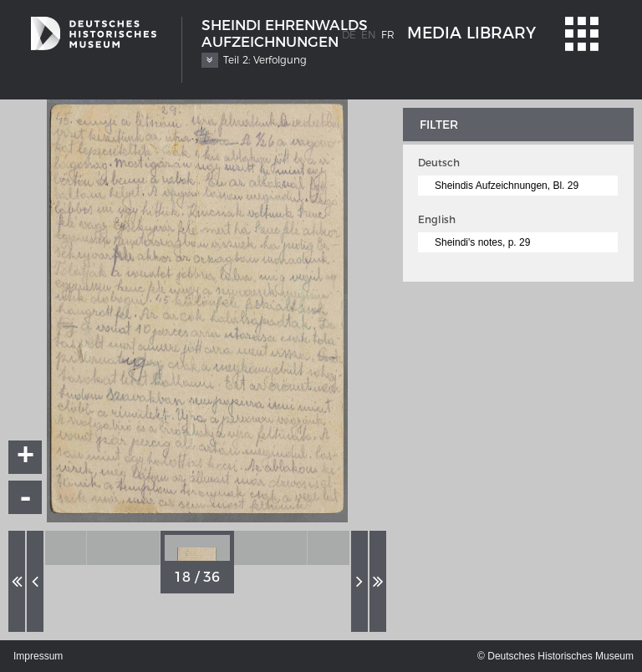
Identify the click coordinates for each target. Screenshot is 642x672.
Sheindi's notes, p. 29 (482, 242)
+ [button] (26, 457)
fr (388, 35)
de (349, 35)
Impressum (38, 656)
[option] (50, 548)
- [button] (26, 497)
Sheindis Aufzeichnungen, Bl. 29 (507, 186)
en (369, 35)
